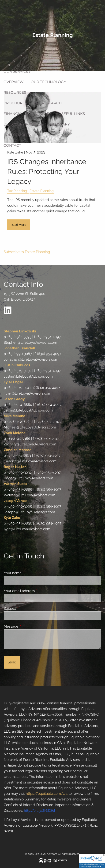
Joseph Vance (15, 501)
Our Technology (48, 82)
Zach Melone (15, 433)
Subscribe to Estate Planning (27, 252)
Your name (30, 573)
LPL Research (48, 103)
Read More (19, 225)
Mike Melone (15, 416)
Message (28, 626)
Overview (14, 82)
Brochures (15, 103)
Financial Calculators (28, 114)
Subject (27, 609)
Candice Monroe (18, 450)
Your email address (36, 591)
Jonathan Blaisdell (20, 348)
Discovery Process (23, 124)
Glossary (60, 124)
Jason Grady (14, 399)
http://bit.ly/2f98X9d (39, 810)
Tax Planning (17, 191)
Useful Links (72, 114)
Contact (12, 145)
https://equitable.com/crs (47, 794)
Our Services (17, 71)
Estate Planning (42, 191)
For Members (17, 135)
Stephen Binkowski (20, 331)
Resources (15, 92)
